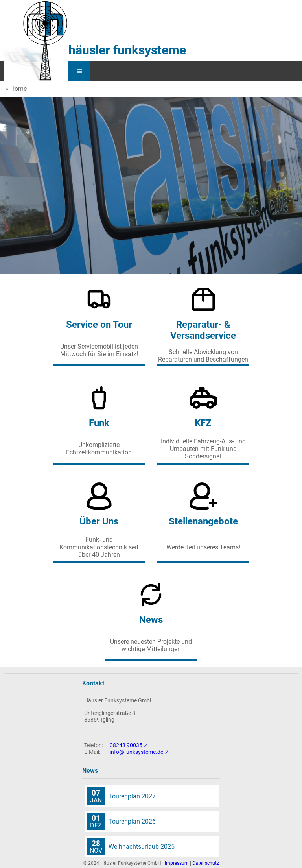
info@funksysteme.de (136, 752)
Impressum (177, 863)
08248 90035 (126, 745)
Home (18, 89)
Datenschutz (206, 863)
